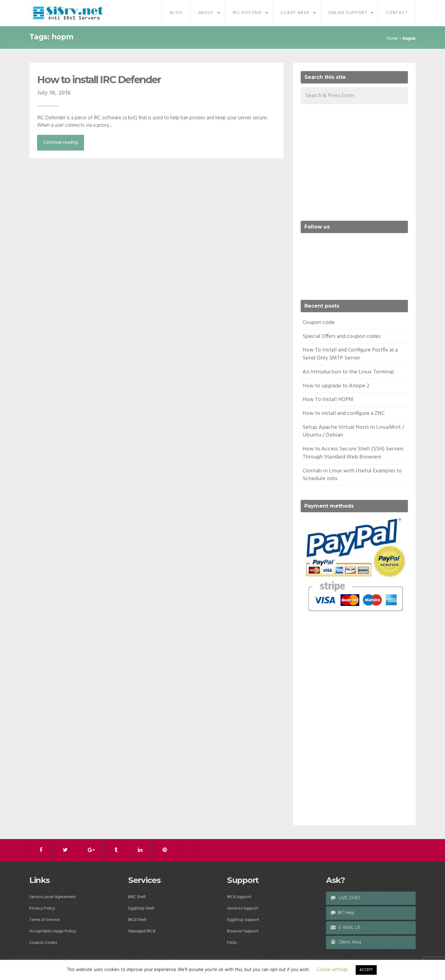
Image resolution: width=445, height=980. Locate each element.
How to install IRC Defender (99, 80)
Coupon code (319, 323)
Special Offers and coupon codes (342, 337)
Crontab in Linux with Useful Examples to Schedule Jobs (352, 475)
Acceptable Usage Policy (53, 931)
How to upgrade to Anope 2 (336, 386)
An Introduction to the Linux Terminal (348, 372)
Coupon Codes (43, 943)
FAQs (232, 943)
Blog (176, 13)
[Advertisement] (353, 161)
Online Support (348, 13)
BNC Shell (137, 897)
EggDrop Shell (141, 908)
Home (392, 39)
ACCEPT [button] (366, 970)
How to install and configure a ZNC (344, 413)
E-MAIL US (346, 928)
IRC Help (343, 913)
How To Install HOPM (328, 400)
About (206, 13)
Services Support (243, 908)
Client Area (295, 13)
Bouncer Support (243, 931)
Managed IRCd (142, 931)
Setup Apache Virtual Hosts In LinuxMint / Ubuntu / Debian (353, 431)
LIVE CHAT (346, 898)
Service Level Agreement (53, 897)
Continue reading (61, 143)
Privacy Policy (42, 908)
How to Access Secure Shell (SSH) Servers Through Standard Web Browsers (353, 453)
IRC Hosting (247, 13)
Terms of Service (45, 920)
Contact (397, 13)
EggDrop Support (243, 920)
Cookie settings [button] (332, 970)
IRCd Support (239, 897)
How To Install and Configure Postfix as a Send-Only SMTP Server (350, 354)
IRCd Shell (137, 920)
